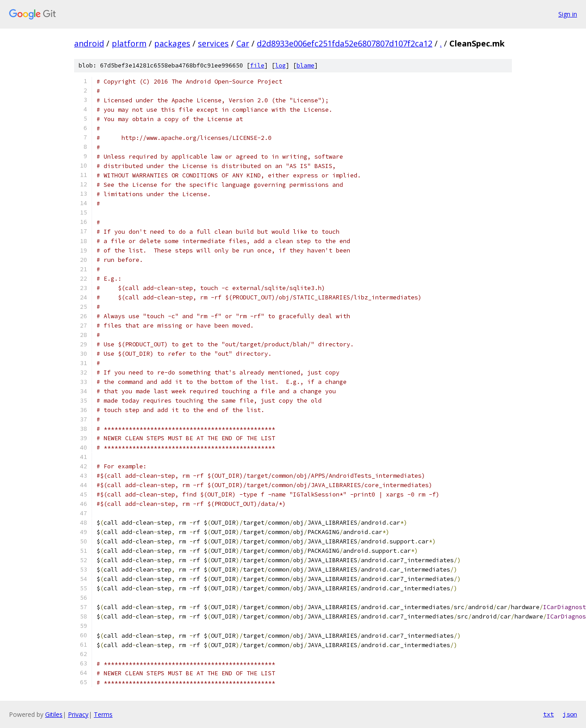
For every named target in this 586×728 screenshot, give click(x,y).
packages (172, 43)
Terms (103, 714)
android (89, 43)
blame (306, 65)
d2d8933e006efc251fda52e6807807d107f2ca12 (345, 43)
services (213, 43)
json (570, 714)
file (257, 65)
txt (548, 714)
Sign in (568, 14)
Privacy (78, 714)
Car (243, 43)
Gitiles (54, 714)
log (280, 65)
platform (129, 43)
